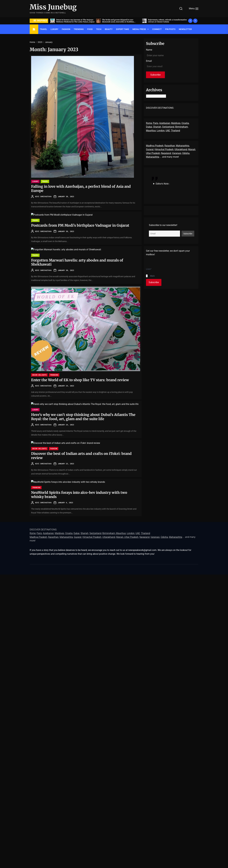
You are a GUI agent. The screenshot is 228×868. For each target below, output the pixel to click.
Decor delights (39, 375)
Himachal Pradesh (164, 149)
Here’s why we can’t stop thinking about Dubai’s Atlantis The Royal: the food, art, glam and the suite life (83, 417)
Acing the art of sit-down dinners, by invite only (74, 21)
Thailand (175, 131)
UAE (168, 131)
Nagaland (166, 153)
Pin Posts (170, 29)
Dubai (149, 127)
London (161, 131)
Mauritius (151, 131)
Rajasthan (170, 146)
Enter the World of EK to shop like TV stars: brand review (81, 380)
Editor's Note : (163, 184)
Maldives (176, 123)
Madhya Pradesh (155, 146)
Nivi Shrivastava (43, 196)
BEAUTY (109, 29)
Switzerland (168, 127)
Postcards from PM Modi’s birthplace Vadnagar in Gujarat (80, 225)
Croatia (185, 123)
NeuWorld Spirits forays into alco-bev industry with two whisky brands (79, 495)
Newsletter (185, 29)
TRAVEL (43, 29)
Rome (149, 123)
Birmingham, (182, 127)
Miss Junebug (53, 7)
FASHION (66, 29)
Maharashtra (183, 146)
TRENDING (79, 29)
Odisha (186, 153)
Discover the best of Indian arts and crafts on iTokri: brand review (81, 456)
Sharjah (157, 127)
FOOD (90, 29)
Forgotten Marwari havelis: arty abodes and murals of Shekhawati (77, 262)
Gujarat (150, 149)
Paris (156, 123)
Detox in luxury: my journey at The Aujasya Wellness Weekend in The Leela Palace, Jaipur (121, 21)
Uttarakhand (181, 149)
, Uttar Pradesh (131, 537)
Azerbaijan (165, 123)
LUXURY (54, 29)
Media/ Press (139, 29)
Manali (192, 149)
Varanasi (177, 153)
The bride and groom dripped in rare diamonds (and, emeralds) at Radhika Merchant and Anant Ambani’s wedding (164, 22)
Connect (157, 29)
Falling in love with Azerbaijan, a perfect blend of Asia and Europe (81, 189)
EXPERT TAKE (123, 29)
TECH (99, 29)
